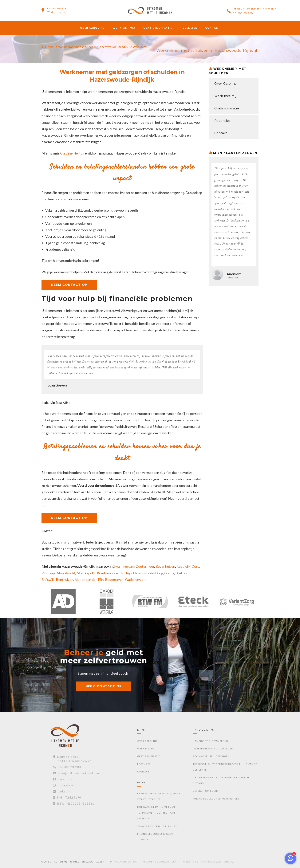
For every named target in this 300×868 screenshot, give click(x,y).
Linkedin (62, 791)
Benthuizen (65, 579)
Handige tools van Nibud (211, 741)
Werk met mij (124, 28)
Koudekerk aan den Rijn (114, 573)
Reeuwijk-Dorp (188, 566)
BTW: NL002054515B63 (74, 803)
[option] (63, 604)
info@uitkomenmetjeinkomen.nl (255, 9)
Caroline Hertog (72, 153)
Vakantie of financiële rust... (158, 826)
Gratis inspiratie (158, 28)
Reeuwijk (48, 573)
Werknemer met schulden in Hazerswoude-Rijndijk (93, 47)
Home (49, 47)
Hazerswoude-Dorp (148, 573)
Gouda (169, 573)
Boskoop (182, 573)
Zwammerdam (124, 566)
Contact (213, 28)
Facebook (63, 779)
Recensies (189, 28)
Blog (141, 782)
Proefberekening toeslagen (213, 749)
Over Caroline (92, 28)
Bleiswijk (48, 579)
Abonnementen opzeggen (211, 756)
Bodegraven (114, 579)
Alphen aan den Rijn (89, 579)
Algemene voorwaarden (160, 862)
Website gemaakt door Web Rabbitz (209, 862)
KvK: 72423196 (67, 797)
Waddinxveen (135, 579)
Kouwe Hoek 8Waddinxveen (57, 10)
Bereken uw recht (206, 791)
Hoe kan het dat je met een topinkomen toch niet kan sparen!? (156, 813)
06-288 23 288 (243, 13)
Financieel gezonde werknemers (216, 799)
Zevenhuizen (165, 566)
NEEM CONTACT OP (69, 285)
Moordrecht (66, 573)
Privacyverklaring (124, 862)
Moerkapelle (86, 573)
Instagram (63, 785)
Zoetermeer (145, 566)
